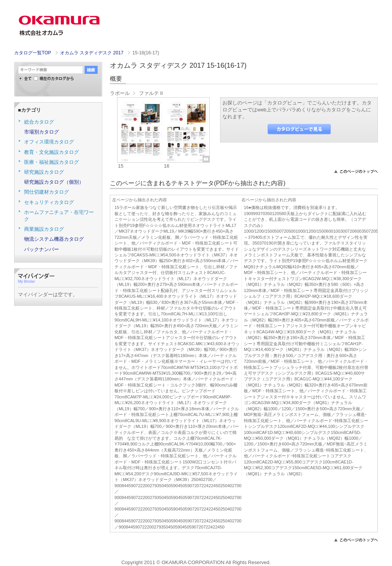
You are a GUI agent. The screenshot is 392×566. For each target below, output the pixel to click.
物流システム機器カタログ (54, 239)
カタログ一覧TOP (33, 53)
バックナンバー (42, 249)
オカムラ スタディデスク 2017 (92, 53)
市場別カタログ (42, 132)
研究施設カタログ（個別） (54, 182)
